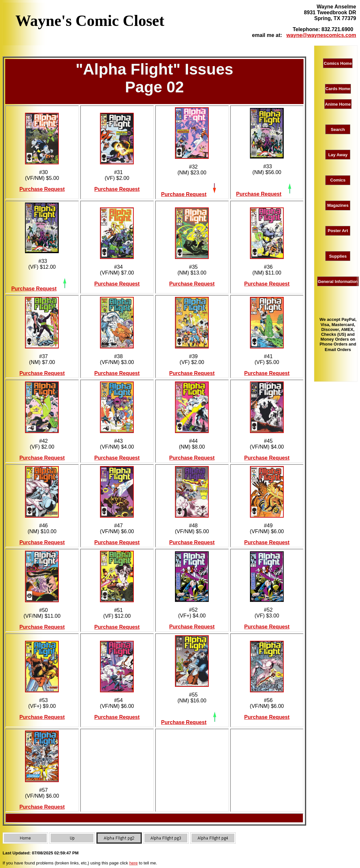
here (133, 863)
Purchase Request (42, 189)
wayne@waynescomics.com (321, 35)
